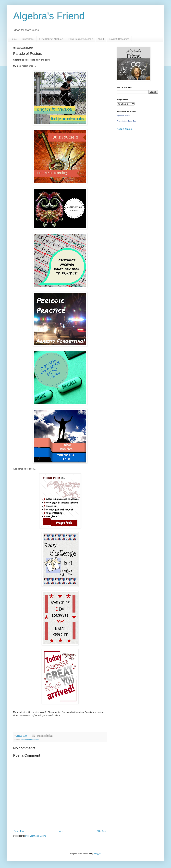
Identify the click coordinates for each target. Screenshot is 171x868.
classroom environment (30, 740)
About (101, 39)
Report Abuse (124, 129)
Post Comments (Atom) (35, 836)
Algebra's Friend (49, 16)
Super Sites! (28, 39)
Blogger (97, 854)
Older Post (101, 831)
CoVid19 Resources (119, 39)
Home (14, 39)
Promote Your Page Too (126, 121)
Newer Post (19, 831)
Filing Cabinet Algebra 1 (51, 39)
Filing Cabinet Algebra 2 (81, 39)
